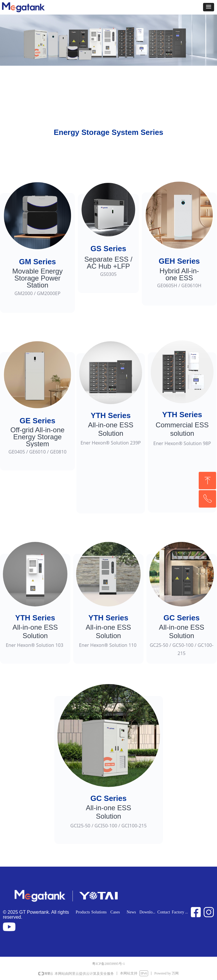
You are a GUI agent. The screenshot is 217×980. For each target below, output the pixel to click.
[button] (209, 7)
